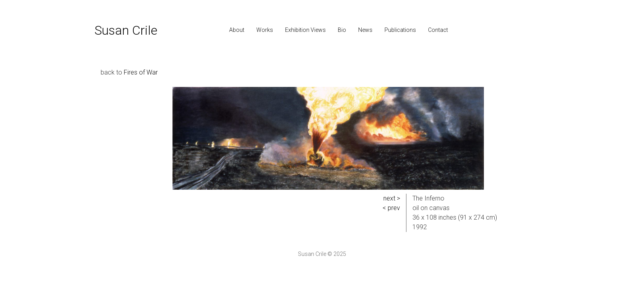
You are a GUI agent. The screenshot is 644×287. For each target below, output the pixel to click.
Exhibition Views (305, 30)
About (237, 30)
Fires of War (141, 72)
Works (265, 30)
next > (392, 198)
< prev (391, 208)
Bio (342, 30)
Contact (438, 30)
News (365, 30)
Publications (400, 30)
